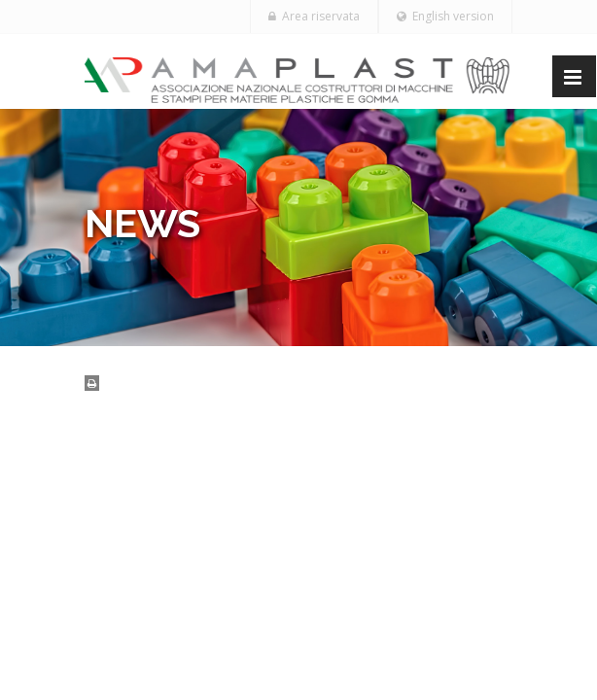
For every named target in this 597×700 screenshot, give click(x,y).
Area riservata (314, 16)
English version (445, 16)
